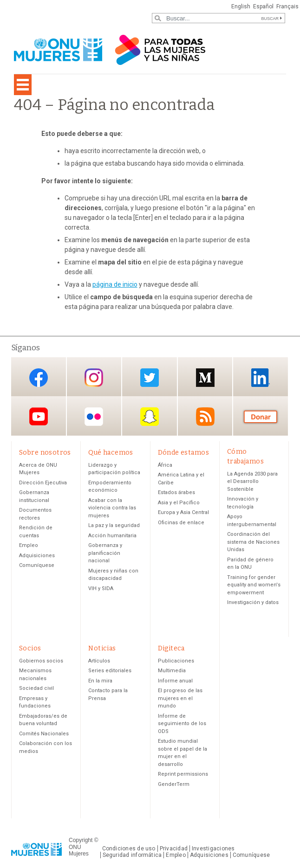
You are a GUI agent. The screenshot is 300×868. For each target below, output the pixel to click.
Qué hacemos (111, 453)
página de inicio (115, 284)
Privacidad (174, 849)
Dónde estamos (183, 453)
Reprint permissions (183, 774)
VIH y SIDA (101, 588)
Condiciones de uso (129, 849)
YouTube (39, 417)
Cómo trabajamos (245, 457)
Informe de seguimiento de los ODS (182, 724)
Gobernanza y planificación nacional (105, 553)
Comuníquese (37, 565)
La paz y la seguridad (114, 525)
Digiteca (171, 648)
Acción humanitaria (112, 536)
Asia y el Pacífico (179, 503)
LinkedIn (261, 377)
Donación (261, 417)
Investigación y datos (253, 602)
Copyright (81, 840)
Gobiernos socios (41, 661)
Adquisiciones (37, 556)
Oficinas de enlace (181, 523)
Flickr (94, 417)
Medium (205, 377)
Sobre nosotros (45, 453)
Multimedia (172, 671)
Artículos (99, 661)
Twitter (150, 377)
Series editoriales (110, 671)
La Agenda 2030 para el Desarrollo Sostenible (252, 482)
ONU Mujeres (79, 850)
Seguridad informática (132, 855)
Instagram (94, 377)
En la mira (100, 681)
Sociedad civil (36, 688)
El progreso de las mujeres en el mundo (180, 698)
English (241, 6)
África (165, 465)
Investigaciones (213, 849)
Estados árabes (176, 492)
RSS (205, 417)
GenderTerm (174, 784)
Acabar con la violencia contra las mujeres (112, 508)
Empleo (29, 545)
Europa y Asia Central (183, 512)
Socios (30, 648)
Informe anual (175, 681)
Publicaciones (176, 661)
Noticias (102, 648)
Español (263, 6)
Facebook (39, 377)
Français (287, 6)
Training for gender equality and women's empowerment (254, 585)
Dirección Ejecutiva (43, 483)
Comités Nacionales (44, 734)
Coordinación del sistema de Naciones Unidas (253, 542)
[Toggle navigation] (23, 85)
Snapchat (150, 417)
